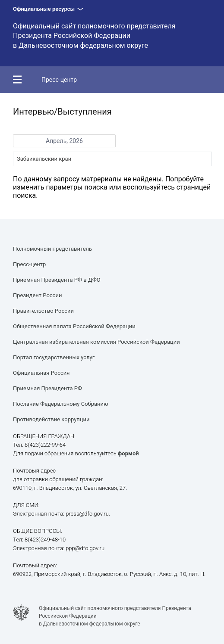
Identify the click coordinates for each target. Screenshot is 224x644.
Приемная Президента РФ (47, 388)
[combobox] (112, 159)
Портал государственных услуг (54, 357)
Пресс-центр (59, 80)
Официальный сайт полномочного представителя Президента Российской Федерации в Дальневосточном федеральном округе (94, 36)
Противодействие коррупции (51, 419)
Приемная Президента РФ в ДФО (57, 280)
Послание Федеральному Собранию (61, 404)
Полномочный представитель (52, 249)
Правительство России (43, 311)
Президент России (37, 295)
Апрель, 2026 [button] (64, 141)
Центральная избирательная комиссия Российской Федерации (96, 342)
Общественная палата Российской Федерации (74, 326)
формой (128, 453)
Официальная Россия (41, 373)
